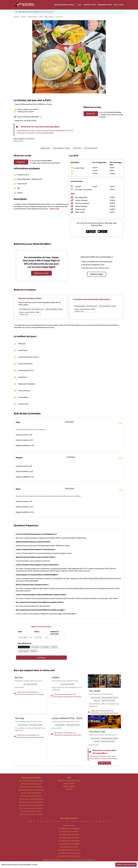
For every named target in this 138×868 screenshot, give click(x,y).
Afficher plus (55, 209)
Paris (41, 17)
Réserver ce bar (41, 273)
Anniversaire (35, 647)
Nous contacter (69, 784)
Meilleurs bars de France (64, 5)
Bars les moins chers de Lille (31, 793)
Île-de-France (32, 17)
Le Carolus (59, 17)
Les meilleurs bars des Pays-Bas (69, 850)
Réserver (91, 114)
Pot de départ (45, 647)
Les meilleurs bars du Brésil (69, 832)
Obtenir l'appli (97, 274)
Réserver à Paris (90, 5)
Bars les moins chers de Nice (31, 811)
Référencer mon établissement (69, 781)
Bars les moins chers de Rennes (31, 787)
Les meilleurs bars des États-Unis (69, 856)
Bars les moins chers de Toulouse (31, 802)
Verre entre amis (24, 647)
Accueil (16, 17)
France (23, 17)
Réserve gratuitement (126, 865)
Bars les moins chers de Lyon (31, 784)
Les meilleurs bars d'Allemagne (69, 841)
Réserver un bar (69, 825)
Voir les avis (18, 141)
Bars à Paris (49, 17)
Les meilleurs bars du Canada (69, 835)
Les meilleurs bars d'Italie (69, 847)
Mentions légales (69, 786)
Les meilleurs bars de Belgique (69, 829)
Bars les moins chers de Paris (31, 796)
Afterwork (54, 647)
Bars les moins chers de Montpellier (31, 805)
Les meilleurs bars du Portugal (69, 853)
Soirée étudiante (24, 651)
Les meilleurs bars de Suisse (69, 838)
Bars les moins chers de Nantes (31, 808)
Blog (80, 5)
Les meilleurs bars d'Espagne (69, 844)
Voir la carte (118, 5)
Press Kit (69, 789)
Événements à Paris (105, 5)
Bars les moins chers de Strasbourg (31, 790)
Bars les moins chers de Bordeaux (31, 799)
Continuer (41, 658)
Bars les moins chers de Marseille (31, 814)
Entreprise (34, 651)
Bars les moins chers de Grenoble (31, 781)
